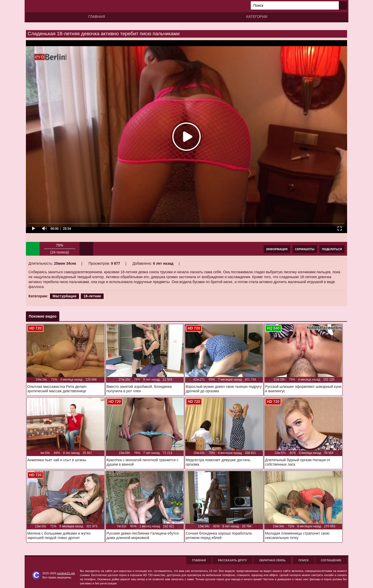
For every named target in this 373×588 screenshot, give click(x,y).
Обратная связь (272, 560)
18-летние (92, 296)
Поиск (303, 560)
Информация (277, 249)
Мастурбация (65, 296)
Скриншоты (305, 249)
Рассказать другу (233, 560)
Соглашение (331, 560)
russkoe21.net (66, 573)
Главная (97, 17)
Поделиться (332, 249)
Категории (257, 17)
